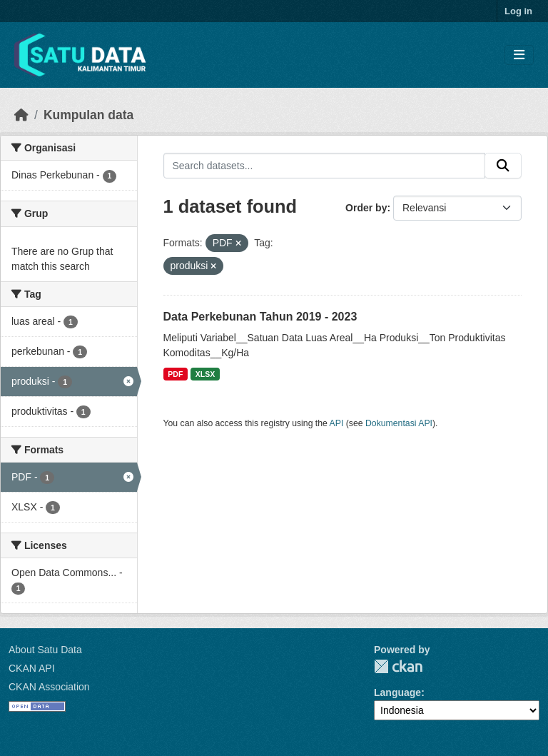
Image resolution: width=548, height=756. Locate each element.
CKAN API (32, 668)
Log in (518, 11)
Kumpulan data (88, 115)
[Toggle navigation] (519, 55)
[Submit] (503, 166)
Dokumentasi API (399, 423)
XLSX (205, 374)
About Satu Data (45, 650)
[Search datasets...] (325, 166)
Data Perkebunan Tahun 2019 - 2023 (260, 317)
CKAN (398, 666)
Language (397, 692)
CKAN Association (49, 687)
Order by (366, 208)
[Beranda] (21, 115)
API (337, 423)
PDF (175, 374)
